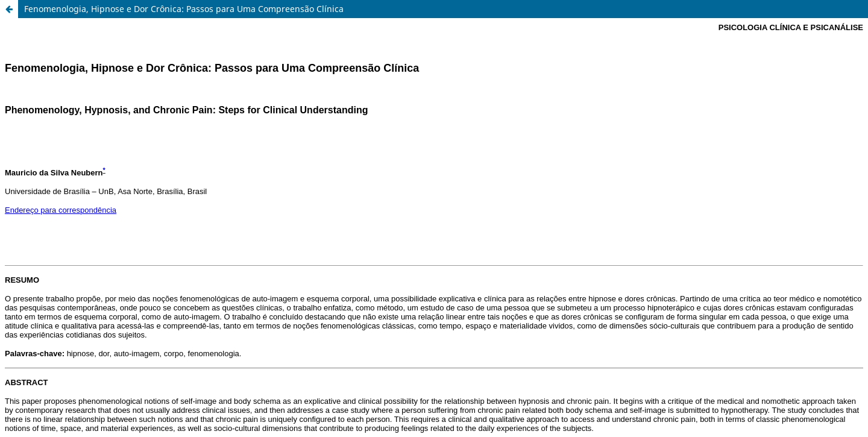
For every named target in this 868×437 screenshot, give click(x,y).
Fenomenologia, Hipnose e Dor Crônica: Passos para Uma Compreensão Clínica (184, 9)
